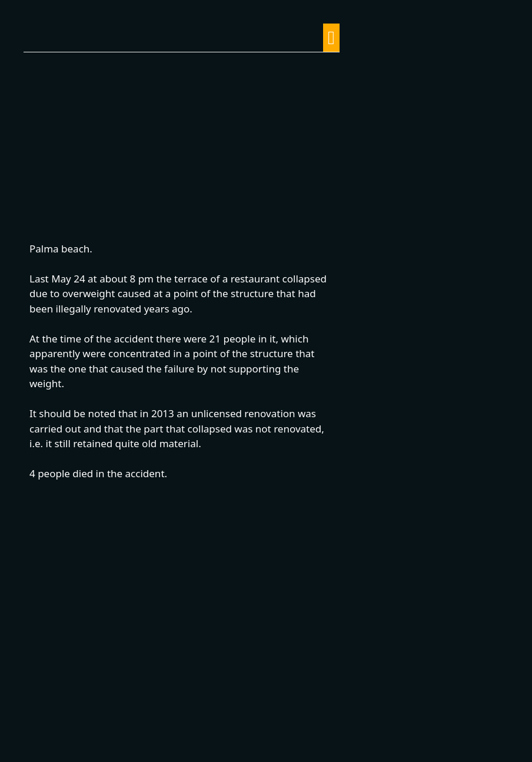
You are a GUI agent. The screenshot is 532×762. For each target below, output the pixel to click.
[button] (331, 38)
